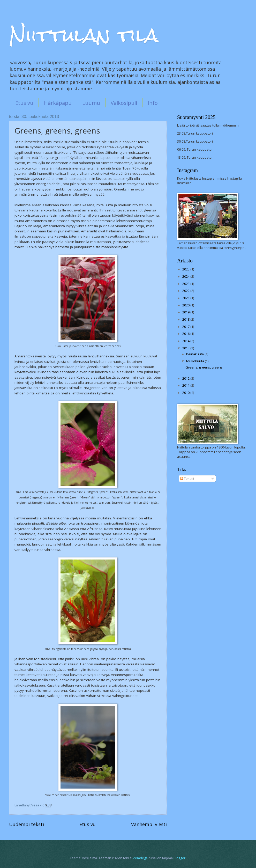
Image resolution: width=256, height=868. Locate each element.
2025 (186, 269)
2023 (186, 284)
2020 (186, 305)
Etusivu (24, 103)
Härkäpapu (58, 103)
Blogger (179, 858)
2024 (186, 276)
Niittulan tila (84, 35)
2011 (186, 385)
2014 (186, 341)
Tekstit (187, 479)
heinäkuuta (195, 354)
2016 (186, 334)
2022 (186, 291)
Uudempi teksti (27, 824)
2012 (186, 378)
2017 (186, 327)
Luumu (91, 103)
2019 (186, 312)
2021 (186, 298)
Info (153, 103)
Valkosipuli (124, 103)
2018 (186, 319)
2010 (186, 393)
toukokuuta (195, 361)
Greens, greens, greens (204, 367)
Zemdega (140, 858)
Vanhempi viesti (149, 824)
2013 (186, 348)
